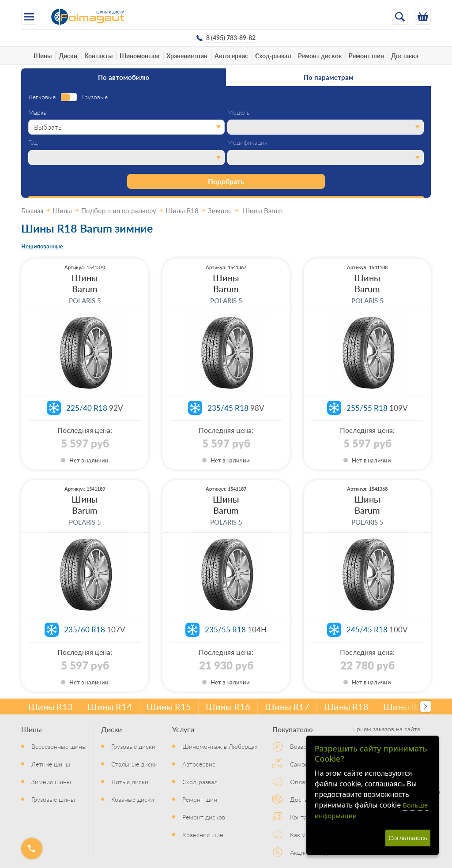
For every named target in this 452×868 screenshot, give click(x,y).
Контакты (98, 56)
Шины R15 (169, 706)
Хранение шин (187, 56)
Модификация (247, 143)
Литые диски (130, 782)
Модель (239, 113)
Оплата (301, 782)
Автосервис (231, 56)
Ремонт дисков (320, 56)
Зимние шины (51, 782)
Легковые (42, 97)
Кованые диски (133, 799)
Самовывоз (306, 764)
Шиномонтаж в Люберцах (220, 746)
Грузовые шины (53, 799)
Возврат (301, 746)
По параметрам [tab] (329, 77)
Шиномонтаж (139, 56)
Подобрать (226, 181)
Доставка (405, 56)
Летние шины (51, 764)
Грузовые (95, 97)
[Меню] (29, 17)
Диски (68, 56)
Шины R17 (287, 706)
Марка (38, 113)
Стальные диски (134, 764)
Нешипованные (42, 246)
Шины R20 (405, 706)
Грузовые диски (133, 746)
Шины (43, 56)
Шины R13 (51, 706)
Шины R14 (110, 706)
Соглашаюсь (408, 838)
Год (33, 143)
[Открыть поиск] (400, 17)
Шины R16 (228, 706)
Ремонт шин (366, 56)
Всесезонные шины (59, 746)
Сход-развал (273, 56)
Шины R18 (346, 706)
